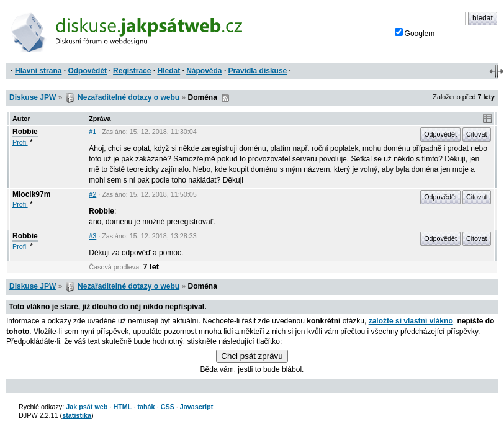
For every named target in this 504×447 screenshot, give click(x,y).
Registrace (132, 71)
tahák (146, 407)
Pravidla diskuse (258, 71)
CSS (168, 407)
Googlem (415, 33)
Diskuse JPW (33, 97)
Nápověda (204, 71)
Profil (20, 142)
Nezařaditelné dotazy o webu (128, 97)
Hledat (169, 71)
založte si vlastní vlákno (411, 321)
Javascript (196, 407)
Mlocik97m (31, 194)
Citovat (477, 134)
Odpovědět (87, 71)
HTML (122, 407)
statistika (77, 415)
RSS (225, 98)
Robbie (25, 132)
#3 (92, 236)
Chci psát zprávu (252, 356)
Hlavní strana (38, 71)
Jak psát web (87, 407)
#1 (92, 132)
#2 (92, 194)
